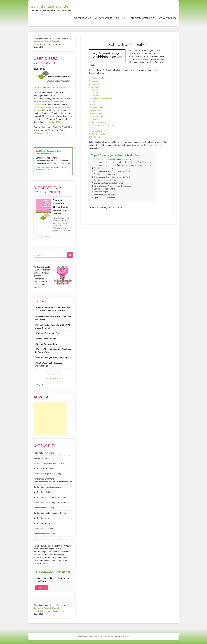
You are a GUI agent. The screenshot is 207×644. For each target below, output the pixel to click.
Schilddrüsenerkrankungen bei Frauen (50, 497)
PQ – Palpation (95, 119)
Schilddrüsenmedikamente (105, 189)
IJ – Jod (92, 102)
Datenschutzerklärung (55, 87)
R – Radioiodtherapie (98, 122)
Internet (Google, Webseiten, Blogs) (53, 357)
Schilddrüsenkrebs (42, 523)
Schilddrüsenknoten (42, 518)
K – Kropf (93, 105)
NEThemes (125, 636)
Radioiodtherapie (101, 192)
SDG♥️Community (41, 133)
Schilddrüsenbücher (42, 492)
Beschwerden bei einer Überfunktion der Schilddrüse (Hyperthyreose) (122, 165)
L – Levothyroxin (96, 108)
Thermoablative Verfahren (104, 195)
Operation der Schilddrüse (105, 198)
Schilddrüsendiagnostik (103, 168)
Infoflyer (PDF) (55, 122)
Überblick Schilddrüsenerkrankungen (109, 183)
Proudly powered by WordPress (90, 636)
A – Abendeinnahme (97, 78)
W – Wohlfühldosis (97, 134)
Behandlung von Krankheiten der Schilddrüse (112, 186)
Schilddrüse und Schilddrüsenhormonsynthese (113, 159)
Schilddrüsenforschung (44, 508)
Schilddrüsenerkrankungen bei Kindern (51, 503)
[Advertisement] (50, 418)
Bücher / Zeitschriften (47, 344)
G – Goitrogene (95, 96)
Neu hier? (121, 18)
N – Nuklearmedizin (97, 113)
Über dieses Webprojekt (142, 18)
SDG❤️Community (167, 18)
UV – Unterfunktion (97, 131)
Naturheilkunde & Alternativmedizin (49, 463)
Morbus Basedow (41, 458)
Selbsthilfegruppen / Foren (49, 333)
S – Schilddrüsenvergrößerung (102, 125)
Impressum (39, 87)
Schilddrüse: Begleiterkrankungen (48, 474)
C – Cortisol (94, 84)
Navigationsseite (103, 18)
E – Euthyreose (95, 90)
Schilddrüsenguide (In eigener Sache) (50, 513)
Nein (43, 581)
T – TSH (92, 128)
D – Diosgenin (95, 87)
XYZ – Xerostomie (96, 137)
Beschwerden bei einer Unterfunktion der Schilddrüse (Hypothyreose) (122, 162)
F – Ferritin (93, 93)
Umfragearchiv (40, 385)
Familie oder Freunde (47, 339)
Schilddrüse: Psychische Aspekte (48, 487)
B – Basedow (94, 81)
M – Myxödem (95, 110)
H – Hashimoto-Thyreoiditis (100, 99)
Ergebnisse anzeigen (53, 378)
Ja (37, 581)
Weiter (42, 588)
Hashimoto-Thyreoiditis (44, 453)
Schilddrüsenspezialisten (44, 534)
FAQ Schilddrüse (82, 18)
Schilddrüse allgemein (43, 468)
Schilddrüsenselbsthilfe (44, 529)
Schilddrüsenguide (50, 6)
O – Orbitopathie (96, 116)
